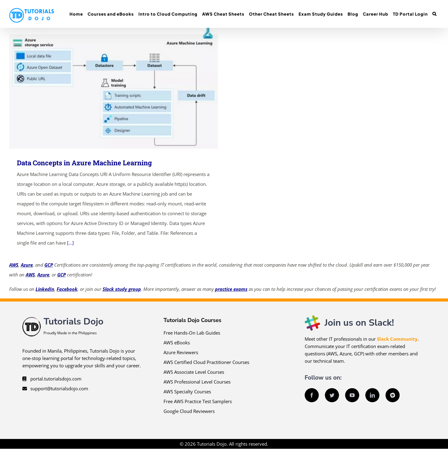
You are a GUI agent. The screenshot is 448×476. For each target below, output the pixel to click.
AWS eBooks (177, 343)
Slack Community (397, 339)
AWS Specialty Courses (187, 392)
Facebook (67, 289)
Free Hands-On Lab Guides (192, 333)
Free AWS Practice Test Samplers (198, 401)
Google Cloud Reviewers (189, 411)
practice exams (231, 289)
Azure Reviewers (181, 352)
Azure (27, 265)
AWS (14, 265)
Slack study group (122, 289)
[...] (70, 243)
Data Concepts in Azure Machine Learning (84, 163)
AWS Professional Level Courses (197, 382)
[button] (434, 14)
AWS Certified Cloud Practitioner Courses (206, 362)
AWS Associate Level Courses (194, 372)
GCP (49, 265)
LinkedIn (45, 289)
